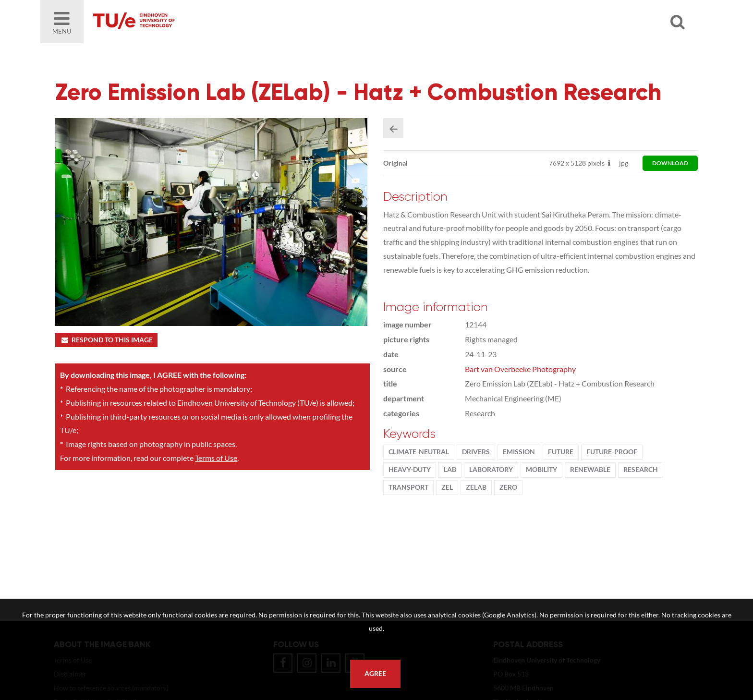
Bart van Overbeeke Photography (521, 370)
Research (641, 471)
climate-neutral (419, 453)
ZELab (477, 488)
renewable (591, 471)
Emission (519, 453)
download (670, 164)
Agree (375, 674)
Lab (450, 471)
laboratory (492, 471)
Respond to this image (106, 341)
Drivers (476, 453)
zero (509, 488)
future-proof (612, 453)
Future (561, 453)
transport (409, 488)
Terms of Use (216, 459)
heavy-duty (410, 471)
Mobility (542, 471)
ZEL (448, 488)
